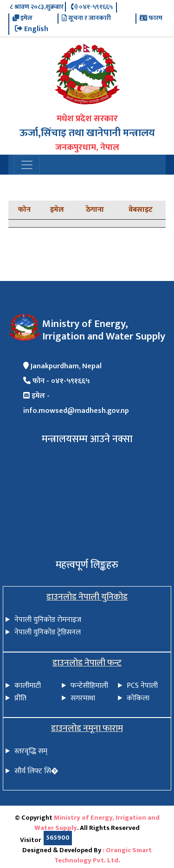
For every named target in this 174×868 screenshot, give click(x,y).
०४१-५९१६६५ (92, 7)
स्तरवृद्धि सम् (31, 751)
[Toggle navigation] (27, 165)
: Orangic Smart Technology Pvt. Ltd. (103, 855)
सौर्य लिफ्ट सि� (36, 771)
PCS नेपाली (142, 686)
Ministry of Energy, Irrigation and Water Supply (97, 823)
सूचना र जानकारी (86, 19)
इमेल (23, 19)
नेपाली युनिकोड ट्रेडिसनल (48, 632)
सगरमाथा (83, 698)
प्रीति (20, 698)
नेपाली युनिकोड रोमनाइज (48, 620)
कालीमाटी (28, 686)
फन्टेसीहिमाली (89, 686)
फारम (151, 19)
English (32, 29)
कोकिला (138, 698)
